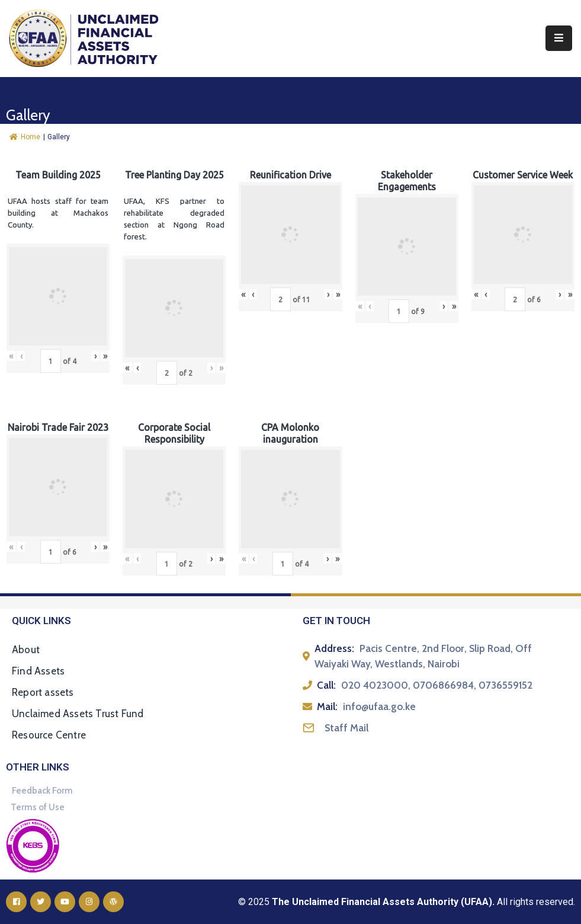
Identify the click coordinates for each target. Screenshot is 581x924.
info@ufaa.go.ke (379, 706)
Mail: (327, 706)
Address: (334, 648)
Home (25, 137)
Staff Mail (346, 728)
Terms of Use (38, 807)
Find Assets (38, 671)
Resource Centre (49, 735)
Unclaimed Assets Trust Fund (78, 714)
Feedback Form (42, 791)
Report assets (43, 692)
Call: (326, 685)
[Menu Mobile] (559, 38)
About (26, 650)
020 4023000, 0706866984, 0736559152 (437, 685)
